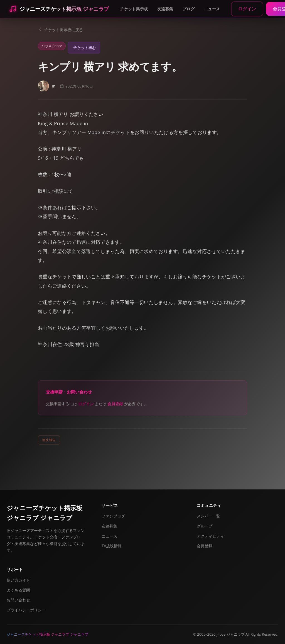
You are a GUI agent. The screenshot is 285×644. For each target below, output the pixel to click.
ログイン (247, 9)
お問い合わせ (18, 600)
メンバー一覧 (208, 516)
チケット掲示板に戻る (60, 30)
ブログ (189, 9)
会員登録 (115, 404)
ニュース (212, 9)
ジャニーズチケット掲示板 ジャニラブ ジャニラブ (45, 513)
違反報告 (49, 440)
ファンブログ (113, 516)
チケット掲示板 (134, 9)
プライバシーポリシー (26, 610)
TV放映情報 (112, 546)
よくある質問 (18, 590)
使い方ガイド (18, 580)
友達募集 (165, 9)
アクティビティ (210, 536)
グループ (205, 526)
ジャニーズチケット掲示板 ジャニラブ (64, 9)
